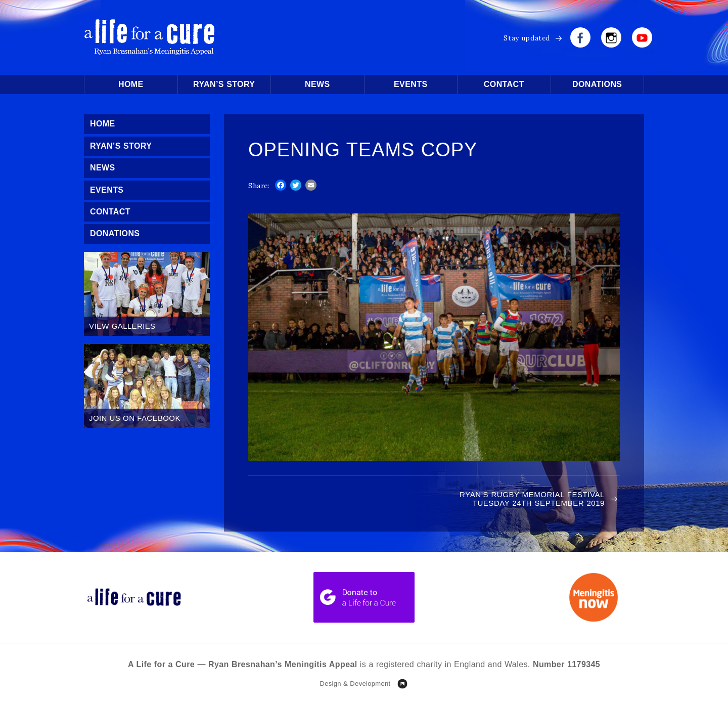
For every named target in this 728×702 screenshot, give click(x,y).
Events (411, 84)
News (317, 84)
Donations (597, 84)
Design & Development (355, 684)
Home (131, 84)
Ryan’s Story (224, 84)
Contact (504, 84)
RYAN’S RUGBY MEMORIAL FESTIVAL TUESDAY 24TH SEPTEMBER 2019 (532, 499)
